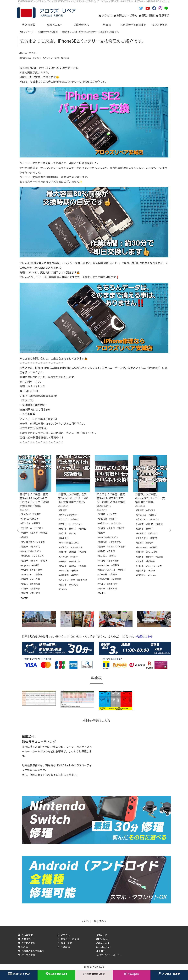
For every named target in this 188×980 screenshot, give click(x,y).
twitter (102, 935)
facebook (103, 943)
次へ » (102, 921)
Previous (18, 530)
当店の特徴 (27, 935)
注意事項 (164, 15)
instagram (103, 947)
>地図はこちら (144, 636)
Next (170, 530)
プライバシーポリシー (111, 955)
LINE (102, 951)
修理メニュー (28, 939)
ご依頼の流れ (28, 943)
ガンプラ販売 (28, 955)
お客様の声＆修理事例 (33, 951)
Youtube (102, 939)
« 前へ (86, 921)
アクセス (107, 15)
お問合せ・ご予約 (127, 15)
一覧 (94, 921)
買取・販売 (148, 15)
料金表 (25, 947)
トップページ (27, 32)
